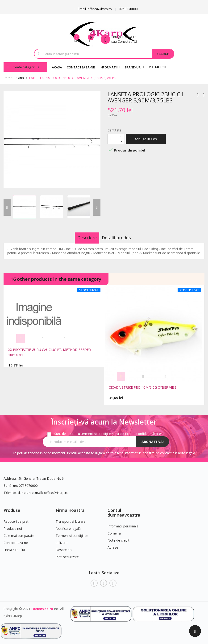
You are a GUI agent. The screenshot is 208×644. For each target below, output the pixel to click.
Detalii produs (121, 238)
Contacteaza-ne (16, 540)
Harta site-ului (14, 547)
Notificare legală (68, 526)
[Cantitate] (113, 139)
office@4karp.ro (56, 490)
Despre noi (64, 547)
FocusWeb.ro (42, 606)
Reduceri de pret (16, 519)
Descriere (83, 238)
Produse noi (13, 526)
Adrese (113, 545)
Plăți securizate (67, 554)
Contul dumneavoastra (124, 510)
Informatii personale (123, 523)
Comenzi (114, 530)
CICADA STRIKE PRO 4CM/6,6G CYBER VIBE (142, 387)
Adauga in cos (146, 139)
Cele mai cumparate (19, 533)
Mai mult (156, 67)
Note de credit (119, 537)
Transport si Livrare (71, 519)
